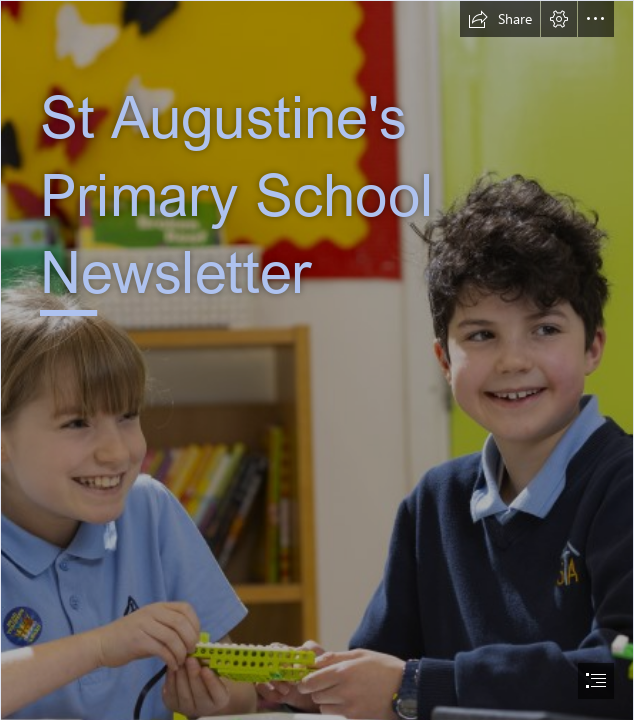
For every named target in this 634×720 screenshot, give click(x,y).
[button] (500, 19)
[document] (317, 360)
